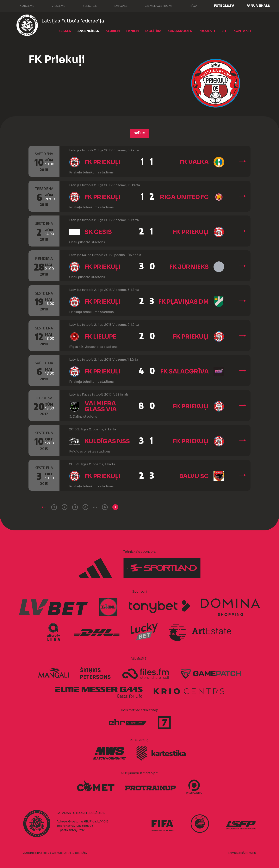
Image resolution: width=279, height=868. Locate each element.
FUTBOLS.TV (224, 6)
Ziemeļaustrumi (155, 5)
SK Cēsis (98, 232)
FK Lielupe (100, 337)
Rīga (190, 5)
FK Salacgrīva (184, 372)
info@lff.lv (77, 830)
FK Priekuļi (102, 162)
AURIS (252, 853)
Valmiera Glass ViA (101, 406)
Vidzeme (54, 5)
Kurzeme (23, 5)
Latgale (117, 5)
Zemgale (86, 5)
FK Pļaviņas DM (183, 302)
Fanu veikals (258, 6)
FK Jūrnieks (189, 267)
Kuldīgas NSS (107, 441)
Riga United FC (184, 197)
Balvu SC (194, 476)
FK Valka (194, 162)
